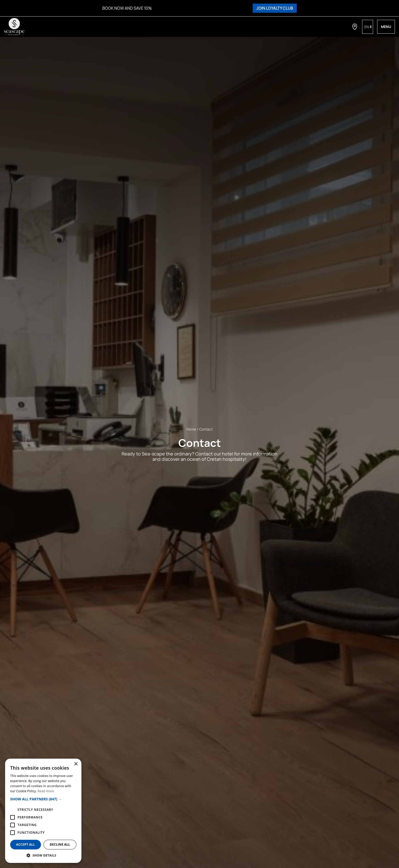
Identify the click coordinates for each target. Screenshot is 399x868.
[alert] (43, 811)
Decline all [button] (60, 844)
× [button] (76, 764)
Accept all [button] (26, 844)
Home (191, 429)
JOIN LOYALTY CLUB (275, 8)
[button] (43, 799)
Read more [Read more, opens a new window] (46, 791)
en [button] (367, 27)
